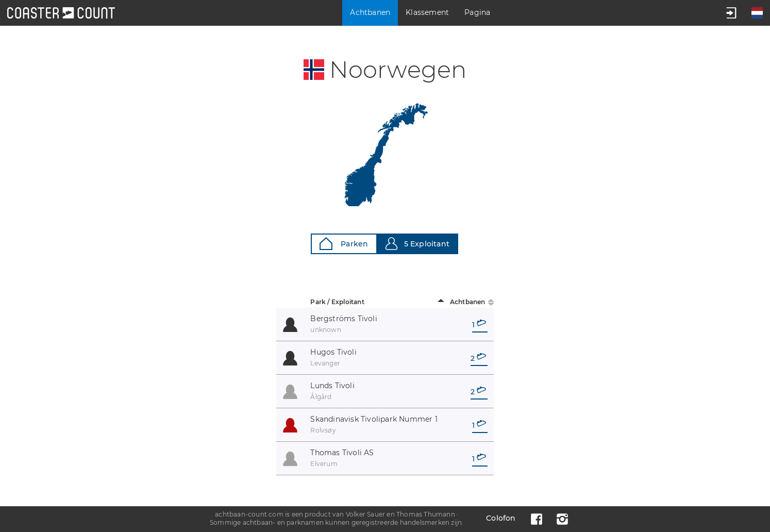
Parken (344, 244)
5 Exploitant (417, 244)
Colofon (501, 518)
